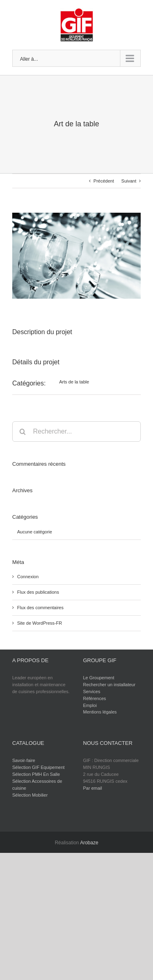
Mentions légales (100, 712)
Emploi (90, 705)
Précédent (104, 181)
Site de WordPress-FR (40, 623)
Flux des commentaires (40, 608)
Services (92, 692)
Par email (93, 788)
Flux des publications (38, 592)
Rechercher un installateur (109, 685)
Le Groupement (99, 678)
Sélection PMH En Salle (36, 774)
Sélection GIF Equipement (38, 767)
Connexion (28, 577)
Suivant (129, 181)
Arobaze (89, 843)
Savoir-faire (24, 760)
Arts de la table (74, 382)
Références (95, 698)
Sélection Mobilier (30, 795)
